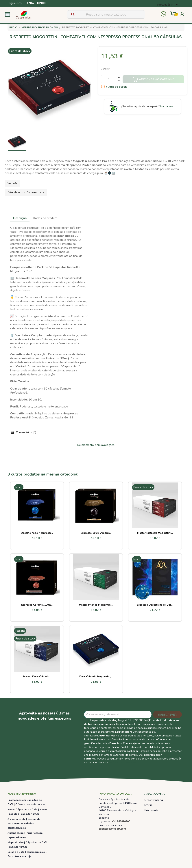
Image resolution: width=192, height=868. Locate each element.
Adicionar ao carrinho (154, 79)
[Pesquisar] (106, 14)
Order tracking (154, 800)
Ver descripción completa (26, 192)
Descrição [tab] (20, 218)
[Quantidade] (109, 79)
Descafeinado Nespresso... (37, 533)
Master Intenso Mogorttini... (96, 605)
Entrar (148, 805)
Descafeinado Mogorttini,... (96, 677)
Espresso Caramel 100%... (37, 605)
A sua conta (155, 794)
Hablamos (167, 106)
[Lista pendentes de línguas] (168, 5)
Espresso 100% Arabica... (96, 533)
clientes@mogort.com (124, 751)
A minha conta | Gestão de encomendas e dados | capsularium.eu (24, 824)
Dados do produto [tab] (45, 218)
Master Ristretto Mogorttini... (155, 533)
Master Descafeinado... (37, 677)
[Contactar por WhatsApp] (163, 14)
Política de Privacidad (122, 762)
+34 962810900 (34, 3)
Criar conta (151, 810)
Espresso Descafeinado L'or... (155, 605)
